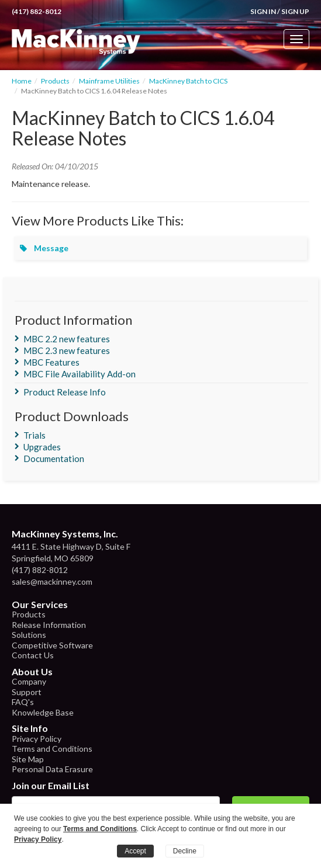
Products (55, 81)
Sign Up (295, 11)
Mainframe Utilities (109, 81)
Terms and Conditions (52, 749)
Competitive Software (52, 645)
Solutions (29, 635)
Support (27, 692)
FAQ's (23, 702)
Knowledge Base (43, 712)
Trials (34, 435)
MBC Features (51, 362)
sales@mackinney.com (52, 581)
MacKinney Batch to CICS (188, 81)
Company (29, 681)
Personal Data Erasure (52, 769)
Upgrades (42, 447)
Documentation (54, 459)
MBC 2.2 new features (67, 339)
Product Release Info (65, 392)
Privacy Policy (37, 739)
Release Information (49, 625)
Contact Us (33, 655)
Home (22, 81)
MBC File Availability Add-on (80, 374)
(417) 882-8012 (37, 11)
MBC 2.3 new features (67, 350)
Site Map (28, 759)
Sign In (263, 11)
